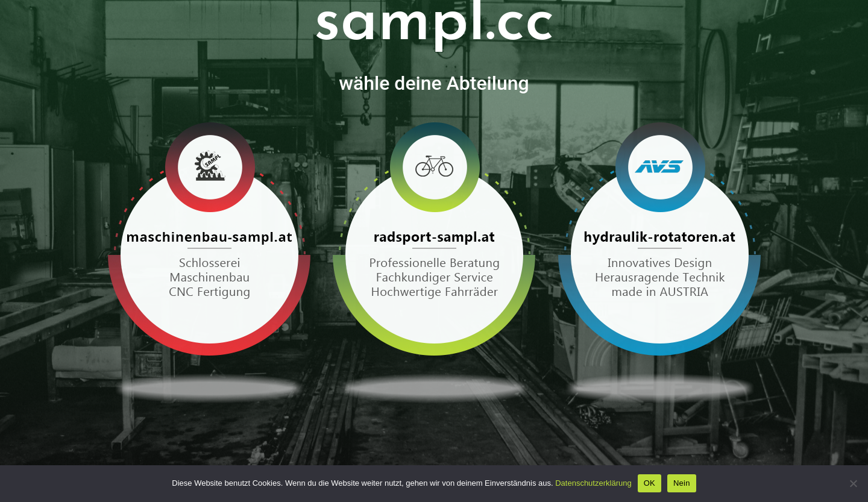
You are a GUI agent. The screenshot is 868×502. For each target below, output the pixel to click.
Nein (682, 483)
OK (649, 483)
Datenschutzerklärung (593, 483)
